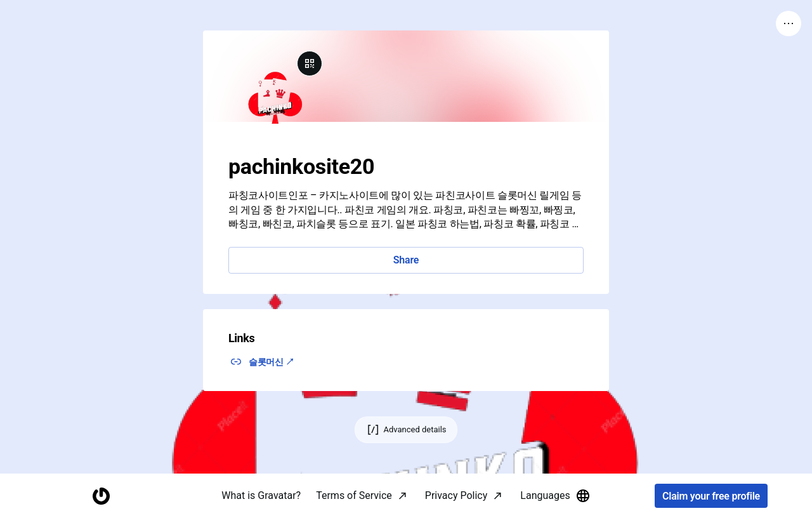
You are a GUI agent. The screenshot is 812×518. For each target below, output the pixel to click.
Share (406, 260)
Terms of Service (354, 495)
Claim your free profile (711, 496)
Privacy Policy (456, 495)
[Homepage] (101, 496)
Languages (555, 496)
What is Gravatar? (261, 495)
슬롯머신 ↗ (272, 362)
